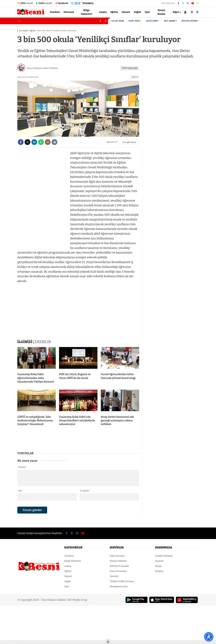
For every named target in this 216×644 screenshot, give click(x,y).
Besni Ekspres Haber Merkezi (42, 68)
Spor (147, 12)
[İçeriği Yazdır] (54, 142)
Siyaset (126, 12)
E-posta (85, 491)
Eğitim (114, 12)
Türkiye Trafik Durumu (122, 581)
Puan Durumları (118, 571)
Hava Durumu (117, 556)
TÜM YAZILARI (130, 68)
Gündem (55, 12)
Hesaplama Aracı (119, 586)
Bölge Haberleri (86, 12)
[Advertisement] (42, 200)
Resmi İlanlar (161, 12)
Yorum (23, 467)
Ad (20, 491)
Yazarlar (114, 576)
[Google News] (129, 142)
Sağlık (137, 12)
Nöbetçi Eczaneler (119, 566)
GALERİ (25, 3)
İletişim (159, 571)
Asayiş (103, 12)
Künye (158, 566)
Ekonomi (69, 12)
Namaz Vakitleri (118, 561)
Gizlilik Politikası (164, 556)
